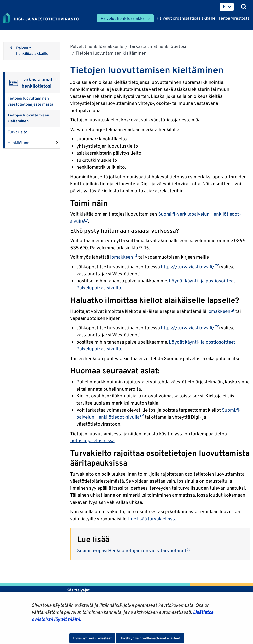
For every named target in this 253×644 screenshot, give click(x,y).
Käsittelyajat (78, 590)
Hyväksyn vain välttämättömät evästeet (150, 638)
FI (225, 6)
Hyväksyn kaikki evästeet (92, 638)
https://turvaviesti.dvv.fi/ (190, 267)
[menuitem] (227, 7)
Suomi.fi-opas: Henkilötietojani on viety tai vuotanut (134, 550)
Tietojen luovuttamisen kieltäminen (28, 118)
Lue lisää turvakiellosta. (153, 519)
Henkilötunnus (21, 143)
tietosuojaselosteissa (92, 440)
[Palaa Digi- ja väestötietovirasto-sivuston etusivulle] (41, 19)
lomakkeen (124, 257)
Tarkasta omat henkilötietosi (157, 46)
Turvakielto (18, 132)
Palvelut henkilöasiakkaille (97, 46)
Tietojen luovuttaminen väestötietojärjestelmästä (30, 101)
